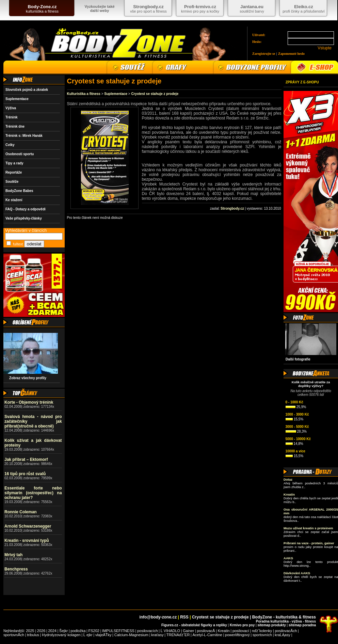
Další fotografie (298, 359)
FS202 (94, 631)
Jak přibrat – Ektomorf (26, 460)
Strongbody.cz (232, 208)
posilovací (241, 631)
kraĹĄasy (283, 635)
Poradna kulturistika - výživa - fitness (286, 621)
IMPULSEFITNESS (118, 631)
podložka (78, 631)
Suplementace (17, 99)
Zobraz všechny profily (26, 378)
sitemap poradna (302, 625)
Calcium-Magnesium (131, 635)
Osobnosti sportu (20, 154)
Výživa (11, 108)
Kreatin (224, 631)
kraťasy (157, 635)
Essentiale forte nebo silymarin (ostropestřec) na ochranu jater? (33, 493)
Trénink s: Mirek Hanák (24, 136)
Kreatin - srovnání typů (27, 541)
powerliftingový (237, 635)
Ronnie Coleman (21, 512)
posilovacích (148, 631)
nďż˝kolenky (262, 631)
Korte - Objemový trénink (29, 402)
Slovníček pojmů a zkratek (27, 90)
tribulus (33, 635)
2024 (52, 631)
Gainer (188, 631)
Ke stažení (14, 200)
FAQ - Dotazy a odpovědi (26, 209)
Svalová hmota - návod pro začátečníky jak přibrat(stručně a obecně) (33, 421)
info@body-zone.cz (158, 617)
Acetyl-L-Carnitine (207, 635)
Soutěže (12, 182)
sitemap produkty (271, 625)
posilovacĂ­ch (286, 631)
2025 (30, 631)
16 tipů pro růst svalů (25, 474)
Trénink (12, 117)
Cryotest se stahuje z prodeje (155, 94)
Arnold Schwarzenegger (28, 526)
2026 (41, 631)
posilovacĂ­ (206, 631)
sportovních (262, 635)
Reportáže (14, 172)
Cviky (10, 145)
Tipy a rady (14, 163)
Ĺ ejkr (88, 635)
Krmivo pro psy (242, 625)
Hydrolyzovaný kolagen (61, 635)
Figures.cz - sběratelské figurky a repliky (194, 625)
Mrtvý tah (13, 555)
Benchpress (16, 569)
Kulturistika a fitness (84, 94)
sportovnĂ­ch (14, 635)
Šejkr (63, 631)
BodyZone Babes (19, 191)
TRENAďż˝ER (178, 635)
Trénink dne (15, 126)
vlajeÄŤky (103, 635)
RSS (184, 617)
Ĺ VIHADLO (170, 631)
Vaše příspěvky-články (24, 218)
